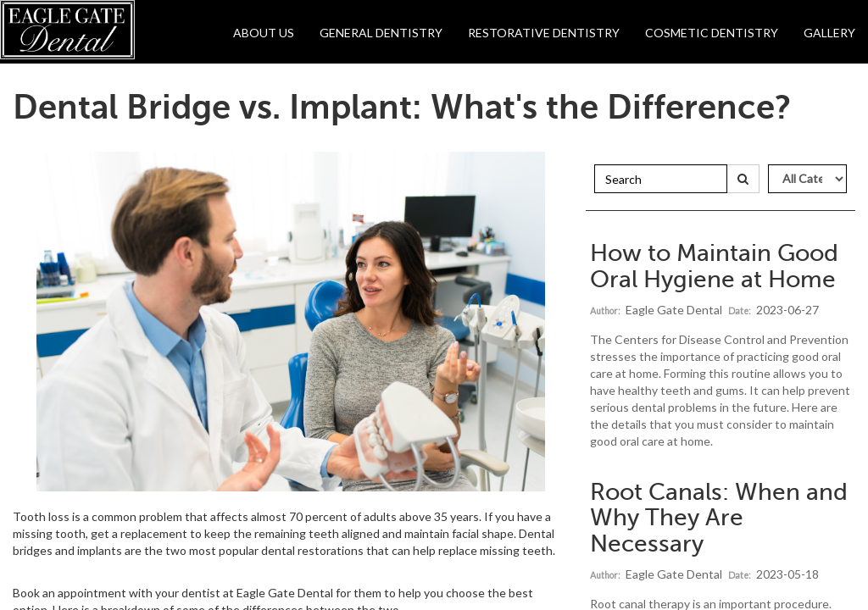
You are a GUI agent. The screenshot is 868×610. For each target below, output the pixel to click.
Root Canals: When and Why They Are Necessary (719, 518)
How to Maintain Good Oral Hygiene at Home (714, 266)
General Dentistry (381, 33)
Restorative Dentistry (544, 33)
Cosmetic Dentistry (712, 33)
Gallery (829, 33)
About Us (264, 33)
